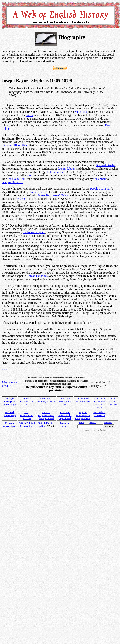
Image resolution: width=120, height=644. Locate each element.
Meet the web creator (10, 384)
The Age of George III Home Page (10, 402)
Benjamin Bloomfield (15, 145)
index (82, 423)
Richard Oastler (106, 165)
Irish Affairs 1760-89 (113, 402)
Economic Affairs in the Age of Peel (65, 415)
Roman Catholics (37, 276)
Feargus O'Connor (12, 182)
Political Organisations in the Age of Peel (46, 415)
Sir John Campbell (34, 232)
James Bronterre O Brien (53, 195)
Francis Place (58, 172)
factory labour (66, 169)
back (4, 369)
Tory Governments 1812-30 (27, 415)
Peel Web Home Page (10, 414)
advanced (108, 423)
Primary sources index (10, 425)
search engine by (96, 430)
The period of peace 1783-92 (83, 400)
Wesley (31, 115)
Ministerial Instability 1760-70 (27, 402)
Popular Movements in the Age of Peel (83, 415)
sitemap (93, 423)
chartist (22, 199)
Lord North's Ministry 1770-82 (46, 400)
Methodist (81, 112)
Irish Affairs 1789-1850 (99, 414)
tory (29, 175)
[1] (48, 172)
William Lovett (39, 192)
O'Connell (100, 179)
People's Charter (100, 189)
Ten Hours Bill (16, 179)
